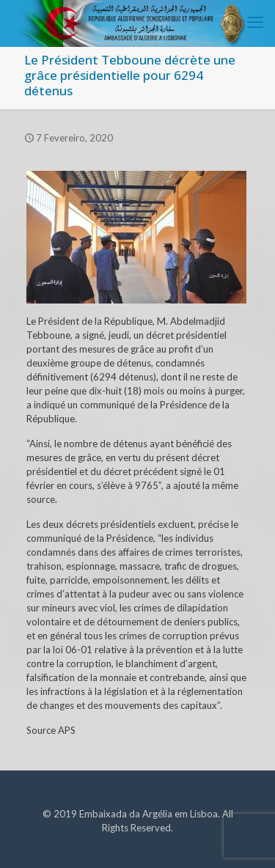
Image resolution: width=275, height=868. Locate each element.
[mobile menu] (255, 22)
